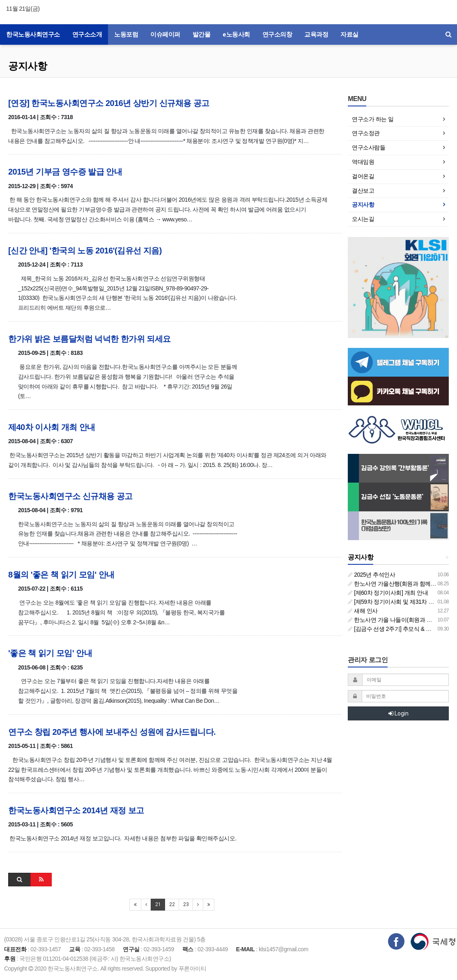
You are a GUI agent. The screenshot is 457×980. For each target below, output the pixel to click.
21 (158, 904)
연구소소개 (87, 35)
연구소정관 (366, 133)
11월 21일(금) (23, 9)
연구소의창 (277, 35)
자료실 (349, 35)
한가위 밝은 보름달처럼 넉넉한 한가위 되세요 (90, 339)
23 (186, 904)
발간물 (202, 35)
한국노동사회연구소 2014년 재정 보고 (76, 810)
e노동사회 (236, 35)
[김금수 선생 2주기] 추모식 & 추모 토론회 (401, 629)
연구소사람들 (369, 147)
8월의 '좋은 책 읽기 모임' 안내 (61, 575)
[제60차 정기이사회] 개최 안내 (388, 593)
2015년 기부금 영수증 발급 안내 (65, 172)
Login (398, 713)
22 (172, 904)
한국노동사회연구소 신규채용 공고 (70, 496)
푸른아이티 (193, 968)
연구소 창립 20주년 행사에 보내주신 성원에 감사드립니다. (112, 732)
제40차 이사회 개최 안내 (52, 427)
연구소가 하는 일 (373, 119)
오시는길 (363, 219)
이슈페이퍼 (165, 35)
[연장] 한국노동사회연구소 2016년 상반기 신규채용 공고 (109, 103)
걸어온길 (363, 176)
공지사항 (28, 66)
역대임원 (363, 162)
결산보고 (363, 191)
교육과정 (316, 35)
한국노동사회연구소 (33, 35)
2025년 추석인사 (371, 575)
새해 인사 (363, 611)
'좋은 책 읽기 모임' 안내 (50, 653)
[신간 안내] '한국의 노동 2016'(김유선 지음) (85, 251)
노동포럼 (126, 35)
